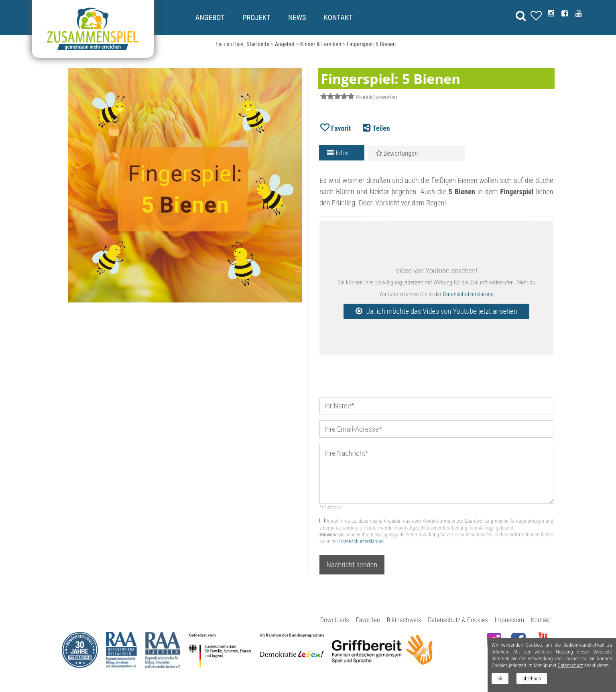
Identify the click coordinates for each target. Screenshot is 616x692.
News (297, 18)
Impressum (510, 620)
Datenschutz (570, 665)
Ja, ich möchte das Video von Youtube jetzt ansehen (442, 311)
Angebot (210, 18)
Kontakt (338, 18)
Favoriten (368, 620)
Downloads (335, 620)
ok (500, 679)
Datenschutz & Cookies (458, 620)
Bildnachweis (404, 620)
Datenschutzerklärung (468, 294)
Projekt (256, 18)
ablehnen (532, 679)
